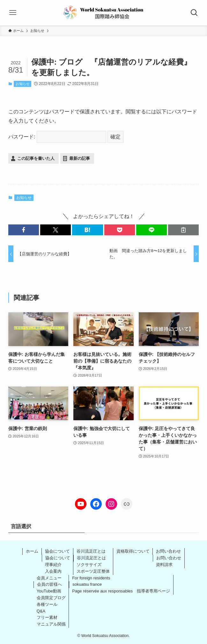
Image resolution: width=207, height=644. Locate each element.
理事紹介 (53, 565)
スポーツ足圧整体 (93, 571)
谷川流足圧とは (91, 551)
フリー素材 (47, 617)
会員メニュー (49, 578)
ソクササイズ (89, 565)
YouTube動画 (49, 591)
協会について (57, 551)
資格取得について (133, 551)
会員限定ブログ (51, 598)
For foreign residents (91, 578)
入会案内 (53, 571)
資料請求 (164, 565)
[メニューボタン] (13, 13)
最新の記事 (80, 158)
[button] (24, 230)
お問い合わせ (168, 551)
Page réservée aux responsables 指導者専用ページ (121, 591)
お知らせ (23, 84)
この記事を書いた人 (36, 158)
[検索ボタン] (194, 13)
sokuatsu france (87, 584)
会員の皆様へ (49, 584)
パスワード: (57, 137)
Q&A (41, 611)
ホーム (32, 551)
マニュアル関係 (51, 624)
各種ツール (47, 604)
